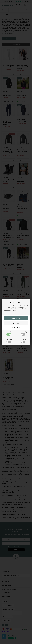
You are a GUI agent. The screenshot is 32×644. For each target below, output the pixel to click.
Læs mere (6, 312)
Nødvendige (9, 333)
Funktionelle (9, 341)
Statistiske (23, 341)
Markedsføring (23, 333)
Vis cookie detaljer (16, 327)
